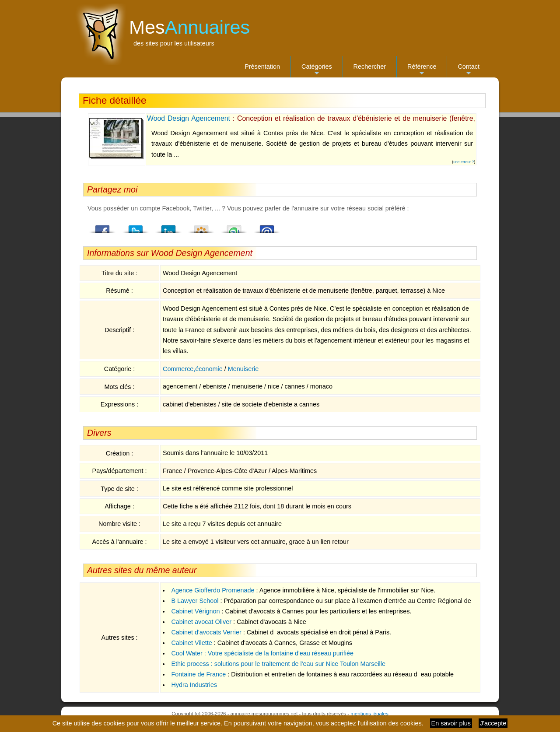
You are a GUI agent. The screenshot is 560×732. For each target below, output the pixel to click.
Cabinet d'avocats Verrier (206, 632)
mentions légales (369, 714)
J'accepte (493, 723)
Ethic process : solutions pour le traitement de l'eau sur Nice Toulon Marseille (278, 664)
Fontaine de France (198, 674)
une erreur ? (464, 162)
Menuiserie (243, 369)
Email (267, 227)
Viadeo (201, 227)
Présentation (262, 67)
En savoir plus (451, 723)
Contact (469, 70)
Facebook (103, 227)
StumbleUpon (234, 227)
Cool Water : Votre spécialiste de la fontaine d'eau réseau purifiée (262, 653)
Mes (189, 27)
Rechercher (370, 67)
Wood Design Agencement (189, 118)
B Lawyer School (195, 601)
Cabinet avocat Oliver (201, 622)
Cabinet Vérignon (195, 611)
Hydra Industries (194, 685)
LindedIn (168, 227)
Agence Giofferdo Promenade (213, 590)
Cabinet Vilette (191, 643)
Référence (422, 70)
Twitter (136, 227)
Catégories (317, 70)
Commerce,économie (193, 369)
